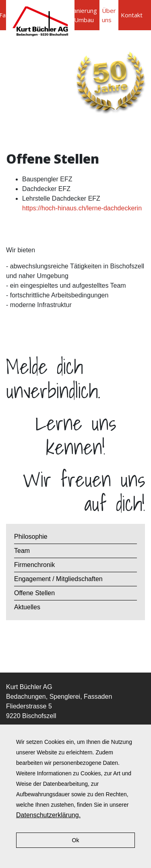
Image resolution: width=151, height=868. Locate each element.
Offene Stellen (34, 593)
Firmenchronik (34, 565)
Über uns (109, 15)
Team (22, 551)
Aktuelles (27, 607)
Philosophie (31, 537)
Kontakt (132, 15)
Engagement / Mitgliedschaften (58, 579)
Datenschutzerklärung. (48, 815)
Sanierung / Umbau (84, 15)
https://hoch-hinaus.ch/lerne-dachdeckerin (82, 208)
